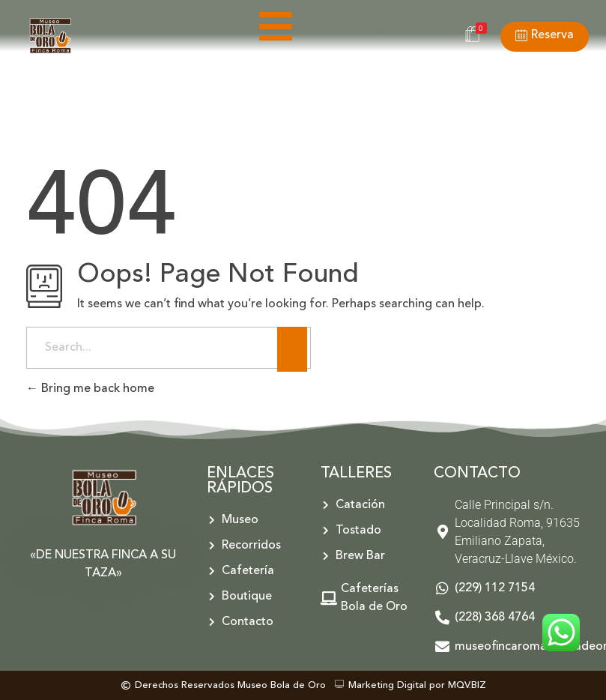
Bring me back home (90, 389)
